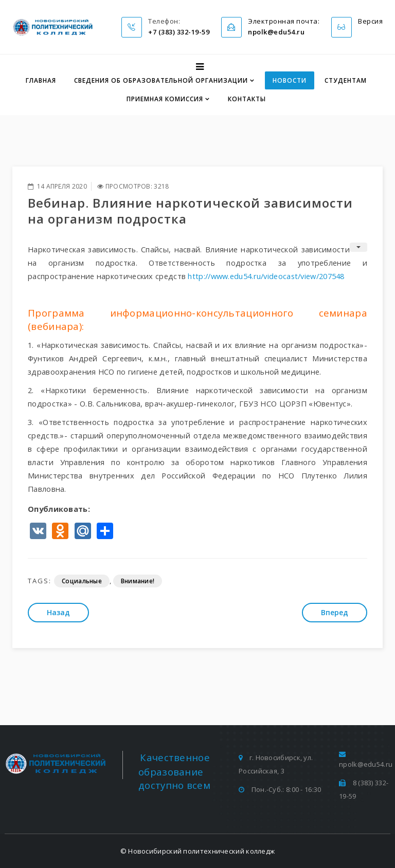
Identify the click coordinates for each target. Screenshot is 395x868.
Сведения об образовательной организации (161, 80)
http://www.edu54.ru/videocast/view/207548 (266, 276)
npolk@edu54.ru (366, 764)
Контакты (247, 99)
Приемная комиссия (165, 99)
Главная (41, 80)
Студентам (346, 80)
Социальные (82, 581)
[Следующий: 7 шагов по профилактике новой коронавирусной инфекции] (335, 613)
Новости (290, 80)
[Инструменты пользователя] (358, 247)
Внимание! (138, 581)
